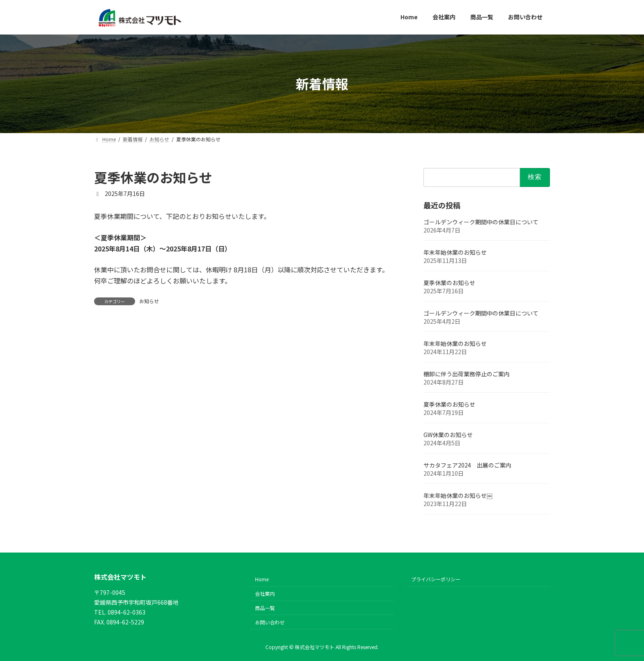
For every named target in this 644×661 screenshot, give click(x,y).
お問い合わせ (270, 622)
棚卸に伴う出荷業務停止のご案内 (467, 373)
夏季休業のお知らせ (449, 282)
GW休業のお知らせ (448, 434)
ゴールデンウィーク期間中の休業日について (481, 221)
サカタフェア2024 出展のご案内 (467, 465)
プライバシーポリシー (436, 579)
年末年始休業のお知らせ (455, 252)
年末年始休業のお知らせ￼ (458, 495)
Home (262, 579)
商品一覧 (265, 608)
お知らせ (149, 301)
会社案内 (265, 594)
